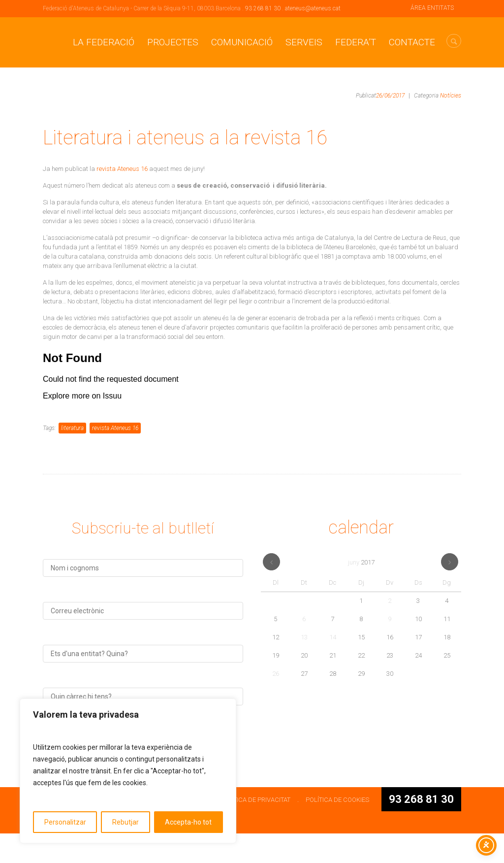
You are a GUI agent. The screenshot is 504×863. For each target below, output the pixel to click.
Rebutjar (126, 822)
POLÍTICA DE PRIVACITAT (255, 829)
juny (361, 592)
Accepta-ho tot (188, 822)
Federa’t (356, 42)
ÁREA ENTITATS (432, 8)
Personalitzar (65, 822)
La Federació (104, 42)
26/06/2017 (390, 96)
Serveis (304, 42)
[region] (128, 771)
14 (333, 667)
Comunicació (242, 42)
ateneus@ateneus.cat (313, 8)
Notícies (451, 96)
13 (304, 667)
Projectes (173, 42)
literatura (72, 458)
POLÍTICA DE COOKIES (337, 829)
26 (276, 703)
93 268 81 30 (263, 8)
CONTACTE (412, 42)
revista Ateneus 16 (123, 169)
